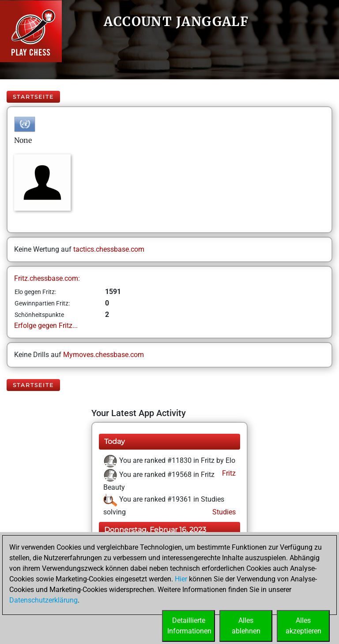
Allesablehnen (246, 626)
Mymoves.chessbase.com (104, 355)
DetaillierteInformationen (189, 626)
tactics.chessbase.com (109, 249)
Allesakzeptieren (303, 626)
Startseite (33, 97)
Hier (181, 579)
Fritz (228, 473)
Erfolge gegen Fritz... (46, 326)
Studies (223, 512)
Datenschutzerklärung (43, 600)
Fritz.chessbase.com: (47, 278)
